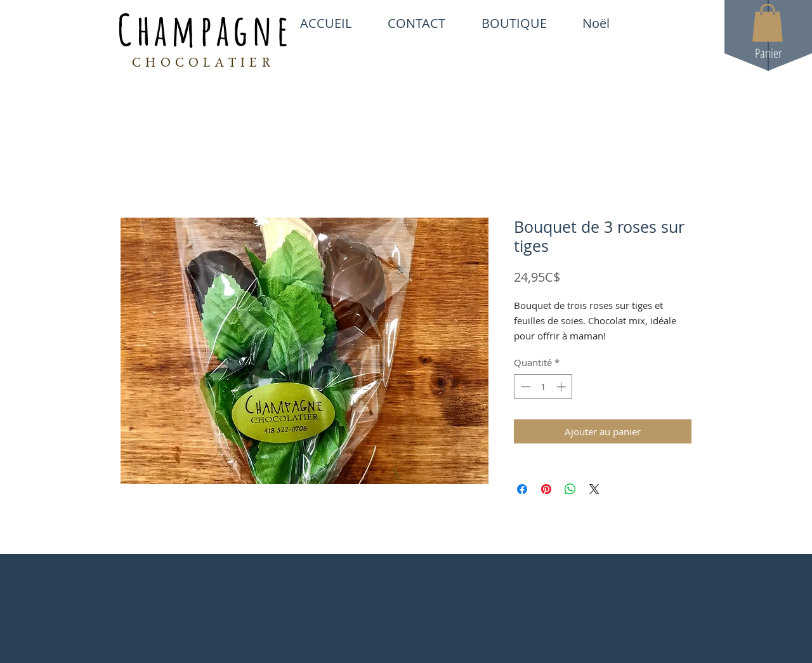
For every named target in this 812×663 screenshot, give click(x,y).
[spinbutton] (543, 387)
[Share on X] (594, 489)
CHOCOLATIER (203, 64)
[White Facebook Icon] (642, 23)
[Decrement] (524, 387)
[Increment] (562, 387)
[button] (768, 23)
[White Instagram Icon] (686, 23)
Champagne (205, 29)
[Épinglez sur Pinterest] (546, 489)
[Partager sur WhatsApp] (570, 489)
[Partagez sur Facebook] (522, 489)
